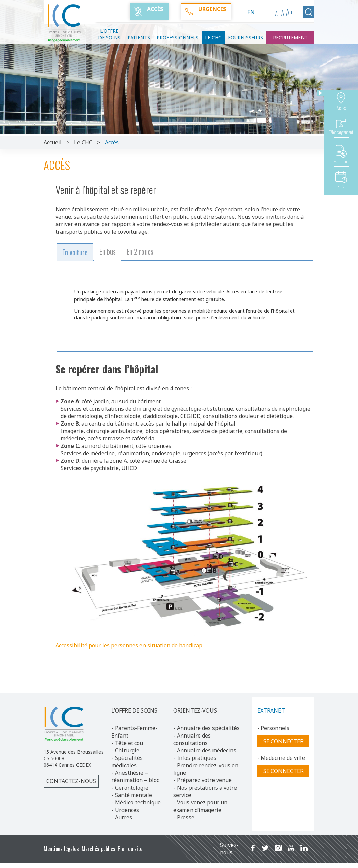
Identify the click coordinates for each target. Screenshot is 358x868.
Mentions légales (61, 849)
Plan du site (130, 849)
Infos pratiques (197, 758)
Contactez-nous (71, 781)
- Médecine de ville (281, 758)
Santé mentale (133, 795)
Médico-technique (138, 802)
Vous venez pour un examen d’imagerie (200, 806)
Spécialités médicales (127, 762)
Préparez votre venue (204, 780)
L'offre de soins (109, 34)
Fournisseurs (245, 37)
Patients (139, 37)
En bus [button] (108, 251)
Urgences (127, 810)
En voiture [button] (75, 252)
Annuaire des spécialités (208, 728)
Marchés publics (98, 849)
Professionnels (177, 37)
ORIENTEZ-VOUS (195, 710)
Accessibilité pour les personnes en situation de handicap (129, 645)
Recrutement (290, 37)
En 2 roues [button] (140, 251)
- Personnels (273, 728)
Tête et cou (129, 743)
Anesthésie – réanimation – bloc (135, 776)
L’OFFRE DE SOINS (134, 710)
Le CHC (213, 37)
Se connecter (283, 741)
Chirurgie (127, 750)
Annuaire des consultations (192, 739)
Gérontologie (132, 788)
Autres (124, 817)
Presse (186, 817)
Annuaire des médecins (207, 750)
